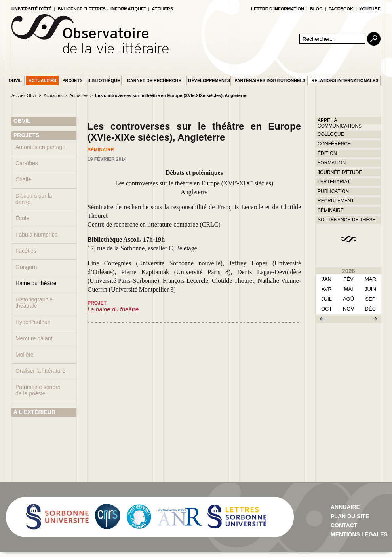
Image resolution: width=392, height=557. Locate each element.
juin (370, 289)
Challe (23, 179)
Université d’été (31, 9)
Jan (326, 279)
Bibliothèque (104, 80)
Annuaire (345, 507)
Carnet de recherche (154, 80)
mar (370, 279)
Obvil (15, 80)
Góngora (26, 267)
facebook (341, 9)
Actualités (42, 80)
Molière (25, 355)
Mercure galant (34, 338)
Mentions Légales (359, 534)
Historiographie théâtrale (34, 303)
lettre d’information (278, 9)
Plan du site (350, 516)
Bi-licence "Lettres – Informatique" (102, 9)
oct (326, 309)
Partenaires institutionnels (270, 80)
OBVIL (22, 121)
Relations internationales (345, 80)
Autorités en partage (40, 147)
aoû (348, 299)
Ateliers (163, 9)
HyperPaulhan (33, 322)
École (22, 218)
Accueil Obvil (24, 95)
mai (348, 289)
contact (344, 525)
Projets (72, 80)
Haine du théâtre (36, 283)
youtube (370, 9)
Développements (209, 80)
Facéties (26, 251)
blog (316, 9)
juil (326, 299)
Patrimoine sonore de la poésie (38, 390)
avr (327, 289)
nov (348, 309)
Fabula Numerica (37, 235)
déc (370, 309)
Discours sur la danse (34, 199)
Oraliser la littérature (40, 371)
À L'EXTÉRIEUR (34, 412)
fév (348, 279)
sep (370, 299)
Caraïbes (27, 163)
